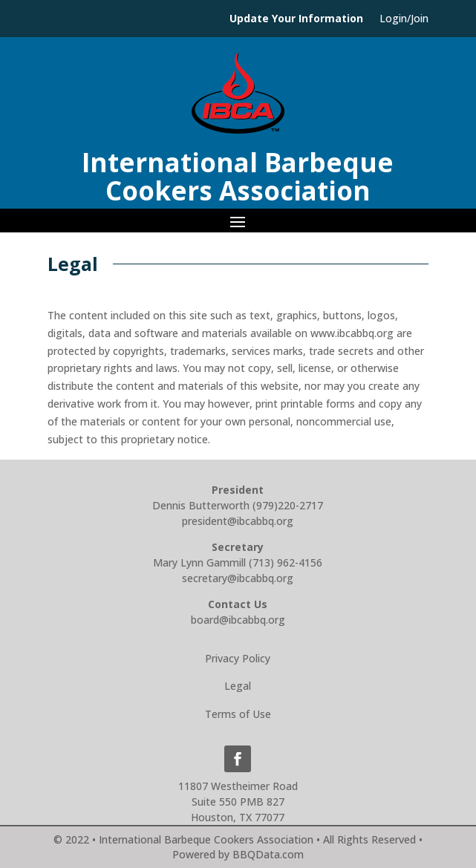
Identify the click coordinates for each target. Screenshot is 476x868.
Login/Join (404, 19)
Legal (238, 686)
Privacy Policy (238, 658)
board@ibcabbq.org (238, 620)
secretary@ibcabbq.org (238, 578)
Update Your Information (296, 19)
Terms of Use (238, 714)
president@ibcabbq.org (238, 521)
